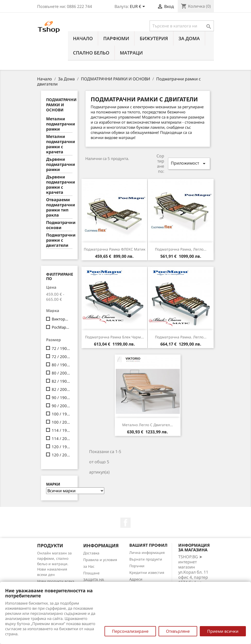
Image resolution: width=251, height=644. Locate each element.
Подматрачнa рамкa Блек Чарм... (114, 337)
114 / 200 (61, 438)
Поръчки (137, 566)
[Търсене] (182, 26)
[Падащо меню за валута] (138, 7)
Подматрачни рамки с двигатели (59, 240)
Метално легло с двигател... (148, 425)
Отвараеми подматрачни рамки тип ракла (59, 207)
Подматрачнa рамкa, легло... (181, 249)
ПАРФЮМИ (116, 38)
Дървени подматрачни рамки (59, 164)
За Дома (189, 38)
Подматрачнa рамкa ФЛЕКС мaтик (114, 249)
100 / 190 (61, 414)
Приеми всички (223, 631)
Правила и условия (100, 560)
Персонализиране (130, 631)
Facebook (126, 523)
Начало (83, 38)
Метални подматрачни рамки (59, 124)
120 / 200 (61, 455)
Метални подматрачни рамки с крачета (59, 144)
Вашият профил (148, 545)
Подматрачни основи (59, 225)
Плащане (91, 573)
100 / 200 (61, 422)
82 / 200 (61, 389)
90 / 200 (61, 406)
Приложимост (189, 163)
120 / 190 (61, 447)
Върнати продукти (146, 559)
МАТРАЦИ (131, 53)
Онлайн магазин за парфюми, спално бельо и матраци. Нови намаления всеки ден (54, 564)
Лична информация (147, 552)
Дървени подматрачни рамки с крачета (59, 185)
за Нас (89, 566)
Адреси (136, 579)
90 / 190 (61, 398)
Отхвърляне (178, 631)
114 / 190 (61, 430)
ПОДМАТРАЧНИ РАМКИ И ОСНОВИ (61, 105)
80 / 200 (61, 373)
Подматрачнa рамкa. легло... (181, 337)
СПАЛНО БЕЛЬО (91, 53)
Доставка (91, 553)
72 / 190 (61, 348)
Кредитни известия (147, 572)
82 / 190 (61, 381)
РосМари (61, 327)
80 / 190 (61, 365)
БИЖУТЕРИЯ (154, 38)
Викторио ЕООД (61, 319)
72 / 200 (61, 357)
